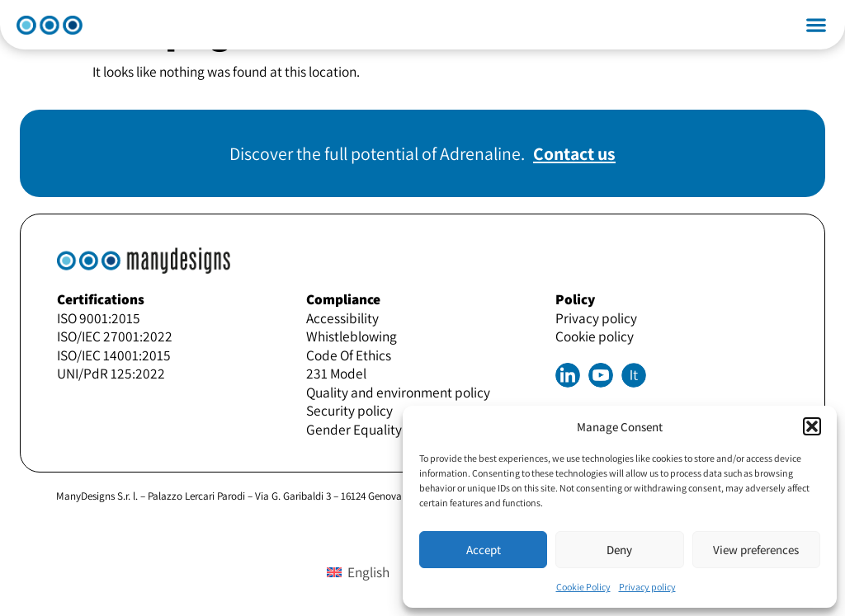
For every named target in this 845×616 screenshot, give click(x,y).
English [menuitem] (368, 572)
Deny (619, 550)
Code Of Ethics (349, 355)
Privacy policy (647, 587)
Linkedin (568, 375)
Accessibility (342, 318)
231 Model (336, 373)
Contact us (574, 153)
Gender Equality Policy (373, 429)
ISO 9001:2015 (99, 318)
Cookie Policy (583, 587)
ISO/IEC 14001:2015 (114, 355)
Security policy (349, 410)
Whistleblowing (352, 336)
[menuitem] (634, 375)
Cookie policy (595, 336)
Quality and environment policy (398, 392)
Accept (484, 550)
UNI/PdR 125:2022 (111, 373)
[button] (812, 426)
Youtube (601, 375)
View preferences (756, 550)
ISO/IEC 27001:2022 (115, 336)
